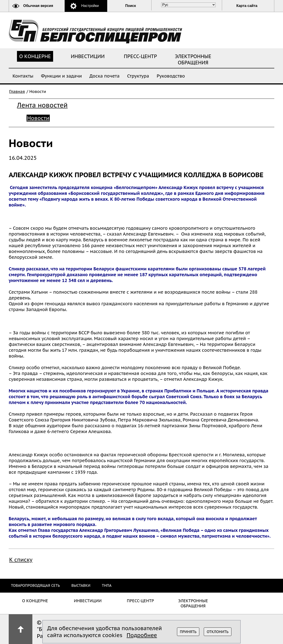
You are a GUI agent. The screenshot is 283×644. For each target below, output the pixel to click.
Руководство (171, 76)
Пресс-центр (140, 56)
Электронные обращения (193, 59)
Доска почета (105, 76)
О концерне (35, 56)
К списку (21, 560)
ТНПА (107, 585)
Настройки (90, 6)
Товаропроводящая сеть (35, 585)
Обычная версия (38, 6)
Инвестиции (88, 56)
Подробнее (142, 635)
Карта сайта (247, 6)
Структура (138, 76)
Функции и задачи (61, 76)
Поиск (131, 6)
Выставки (81, 585)
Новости (38, 118)
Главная (17, 92)
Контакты (23, 76)
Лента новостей (42, 105)
